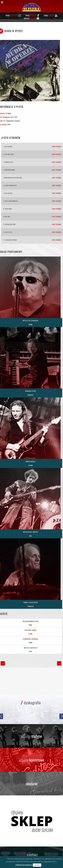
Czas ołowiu (8, 193)
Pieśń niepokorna (10, 170)
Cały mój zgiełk (9, 154)
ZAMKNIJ (37, 865)
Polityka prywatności (24, 865)
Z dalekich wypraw (11, 240)
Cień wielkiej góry (10, 224)
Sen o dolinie (8, 146)
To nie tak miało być (11, 185)
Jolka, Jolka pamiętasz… (12, 201)
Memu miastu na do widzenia (13, 178)
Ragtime (7, 217)
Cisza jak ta (9, 232)
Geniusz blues (9, 162)
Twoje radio (8, 209)
